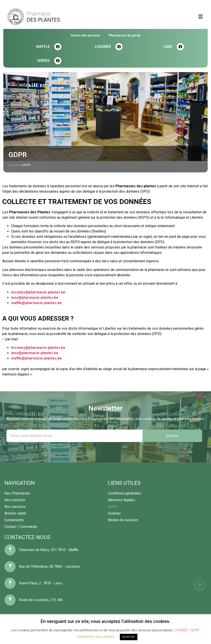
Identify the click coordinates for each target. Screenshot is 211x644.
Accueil (14, 165)
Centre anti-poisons (85, 35)
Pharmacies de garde (125, 35)
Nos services (15, 507)
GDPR (113, 507)
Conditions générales (124, 493)
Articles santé (15, 513)
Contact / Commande (21, 527)
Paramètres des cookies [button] (96, 637)
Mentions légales (121, 500)
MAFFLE (43, 47)
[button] (102, 158)
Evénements (14, 520)
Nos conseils (15, 500)
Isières (44, 61)
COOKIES (181, 630)
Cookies (114, 513)
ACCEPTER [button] (129, 637)
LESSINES (103, 47)
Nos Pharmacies (17, 493)
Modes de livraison (123, 520)
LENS (168, 47)
